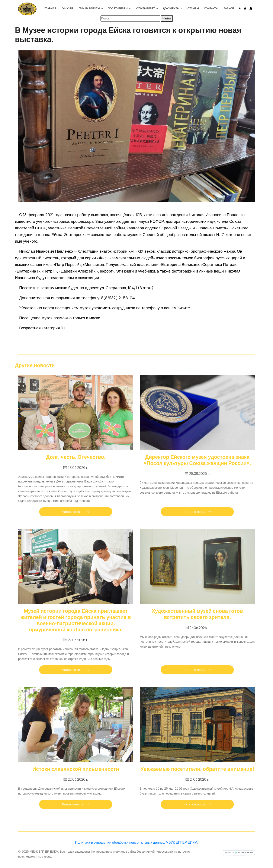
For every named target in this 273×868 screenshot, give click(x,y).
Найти (167, 18)
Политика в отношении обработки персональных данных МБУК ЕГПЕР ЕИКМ (136, 842)
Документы (171, 8)
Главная (50, 8)
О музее (67, 8)
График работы (89, 8)
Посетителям (118, 8)
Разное (229, 8)
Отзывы (193, 8)
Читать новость (76, 512)
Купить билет (145, 8)
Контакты (211, 8)
